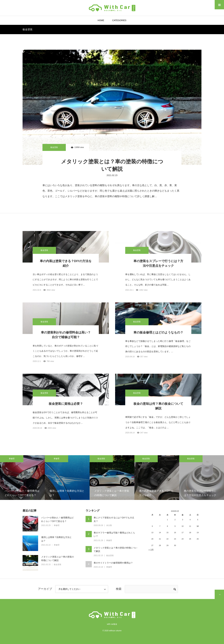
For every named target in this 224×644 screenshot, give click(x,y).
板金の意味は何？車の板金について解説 (158, 406)
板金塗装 (54, 147)
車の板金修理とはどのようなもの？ (158, 332)
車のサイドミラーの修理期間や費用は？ (113, 563)
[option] (22, 478)
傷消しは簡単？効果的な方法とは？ (56, 539)
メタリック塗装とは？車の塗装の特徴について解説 (112, 165)
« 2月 (151, 550)
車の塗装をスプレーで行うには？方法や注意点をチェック (158, 263)
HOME (101, 20)
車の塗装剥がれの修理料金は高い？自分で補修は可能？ (66, 335)
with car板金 (112, 624)
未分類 (109, 525)
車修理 (12, 459)
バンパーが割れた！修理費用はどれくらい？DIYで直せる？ (58, 519)
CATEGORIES (119, 20)
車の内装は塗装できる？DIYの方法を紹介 (66, 263)
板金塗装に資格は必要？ (66, 404)
